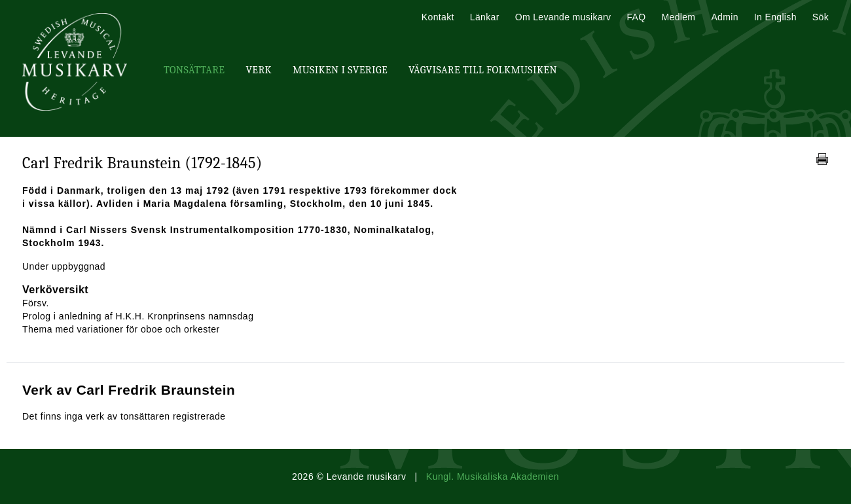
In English (775, 17)
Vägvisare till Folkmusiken (483, 70)
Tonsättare (194, 70)
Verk (259, 70)
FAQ (636, 17)
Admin (724, 17)
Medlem (678, 17)
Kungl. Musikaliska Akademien (493, 477)
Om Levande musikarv (563, 17)
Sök (821, 17)
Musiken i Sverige (340, 70)
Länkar (485, 17)
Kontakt (438, 17)
